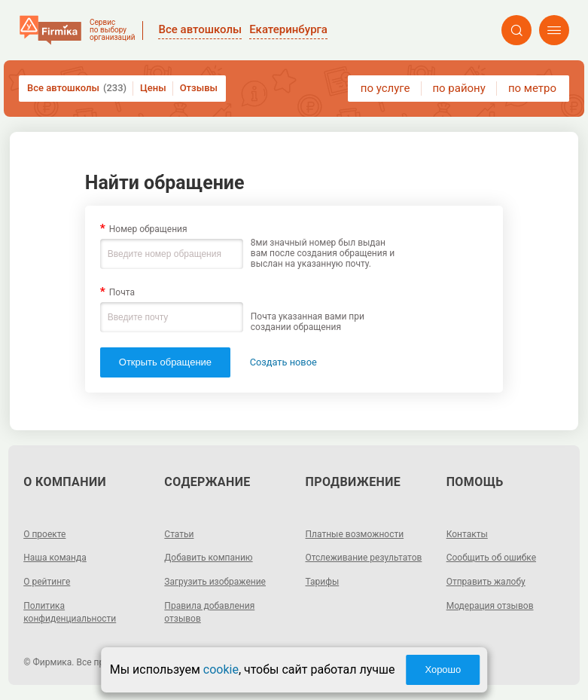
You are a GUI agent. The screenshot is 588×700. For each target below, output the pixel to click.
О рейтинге (47, 582)
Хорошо (443, 669)
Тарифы (323, 582)
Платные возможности (355, 534)
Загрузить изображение (215, 582)
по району (459, 88)
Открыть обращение (165, 362)
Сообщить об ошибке (491, 558)
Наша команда (55, 558)
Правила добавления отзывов (209, 612)
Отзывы (199, 88)
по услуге (385, 88)
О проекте (44, 534)
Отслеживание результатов (364, 558)
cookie (221, 669)
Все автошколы (77, 88)
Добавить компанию (208, 558)
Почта (122, 292)
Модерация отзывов (490, 606)
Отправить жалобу (486, 582)
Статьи (179, 534)
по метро (532, 88)
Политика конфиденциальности (70, 612)
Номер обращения (148, 229)
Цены (153, 88)
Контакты (467, 534)
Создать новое (283, 362)
